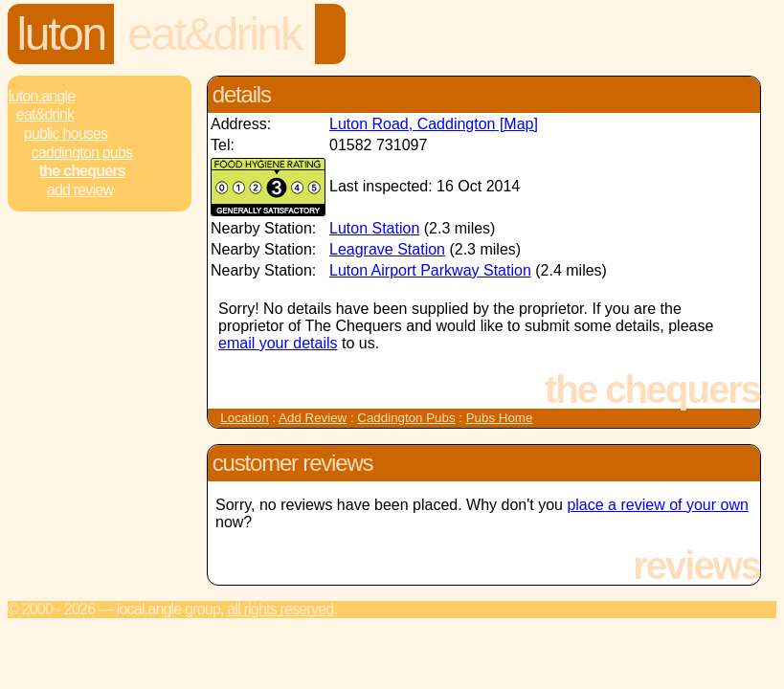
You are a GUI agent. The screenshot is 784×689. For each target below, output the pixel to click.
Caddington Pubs (82, 153)
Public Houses (66, 133)
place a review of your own (657, 505)
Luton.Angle (42, 96)
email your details (278, 343)
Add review (80, 190)
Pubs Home (500, 418)
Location (244, 418)
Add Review (313, 418)
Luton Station (374, 228)
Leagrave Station (387, 249)
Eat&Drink (214, 34)
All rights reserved (280, 609)
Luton (61, 34)
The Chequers (82, 171)
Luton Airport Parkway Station (430, 270)
